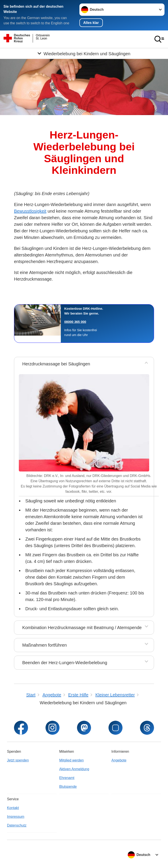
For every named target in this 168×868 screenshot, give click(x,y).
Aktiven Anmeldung (74, 769)
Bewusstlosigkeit (30, 211)
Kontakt (13, 808)
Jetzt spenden (18, 760)
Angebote (119, 760)
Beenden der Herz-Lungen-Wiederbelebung (65, 663)
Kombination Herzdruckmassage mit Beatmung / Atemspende (82, 628)
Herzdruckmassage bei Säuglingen (56, 364)
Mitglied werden (72, 760)
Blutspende (68, 787)
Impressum (16, 817)
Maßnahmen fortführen (45, 645)
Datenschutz (17, 825)
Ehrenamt (67, 778)
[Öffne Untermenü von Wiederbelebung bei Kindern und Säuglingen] (84, 53)
